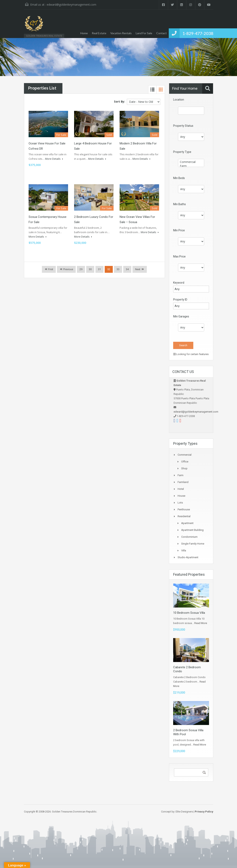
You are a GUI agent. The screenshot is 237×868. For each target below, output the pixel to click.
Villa (184, 550)
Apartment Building (192, 530)
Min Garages (181, 316)
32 (109, 269)
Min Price (179, 230)
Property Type (182, 152)
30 (90, 269)
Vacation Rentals (121, 33)
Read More (201, 623)
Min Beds (179, 178)
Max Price (179, 256)
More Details (54, 159)
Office (185, 462)
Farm (191, 166)
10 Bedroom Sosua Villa (189, 613)
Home (84, 33)
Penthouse (184, 509)
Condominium (189, 537)
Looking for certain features (191, 354)
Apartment (187, 523)
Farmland (183, 482)
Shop (184, 468)
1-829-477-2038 (198, 33)
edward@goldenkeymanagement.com (71, 5)
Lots (180, 503)
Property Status (183, 126)
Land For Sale (144, 33)
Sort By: (120, 101)
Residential (184, 516)
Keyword (179, 283)
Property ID (180, 300)
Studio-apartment (188, 557)
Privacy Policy (204, 812)
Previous (68, 269)
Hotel (181, 489)
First (50, 269)
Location (179, 100)
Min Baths (180, 204)
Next (138, 269)
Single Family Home (193, 544)
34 (127, 269)
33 (118, 269)
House (181, 496)
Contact (161, 33)
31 (99, 269)
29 (81, 269)
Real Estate (99, 33)
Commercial (191, 162)
